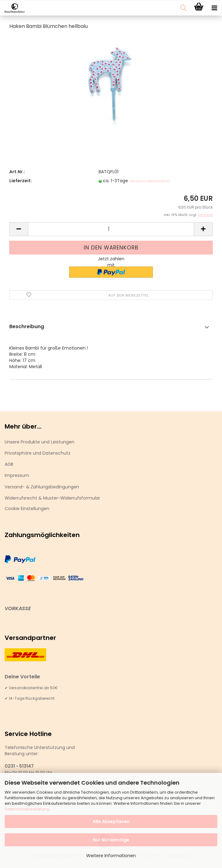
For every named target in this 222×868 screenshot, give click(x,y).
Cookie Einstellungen (27, 509)
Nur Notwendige (111, 840)
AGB (9, 464)
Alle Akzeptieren (111, 822)
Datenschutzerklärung (27, 809)
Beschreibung (27, 326)
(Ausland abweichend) (149, 181)
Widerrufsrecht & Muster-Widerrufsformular (52, 498)
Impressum (17, 475)
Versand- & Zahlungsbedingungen (42, 487)
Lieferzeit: (21, 181)
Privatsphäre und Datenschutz (38, 453)
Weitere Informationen (111, 856)
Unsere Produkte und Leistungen (40, 442)
